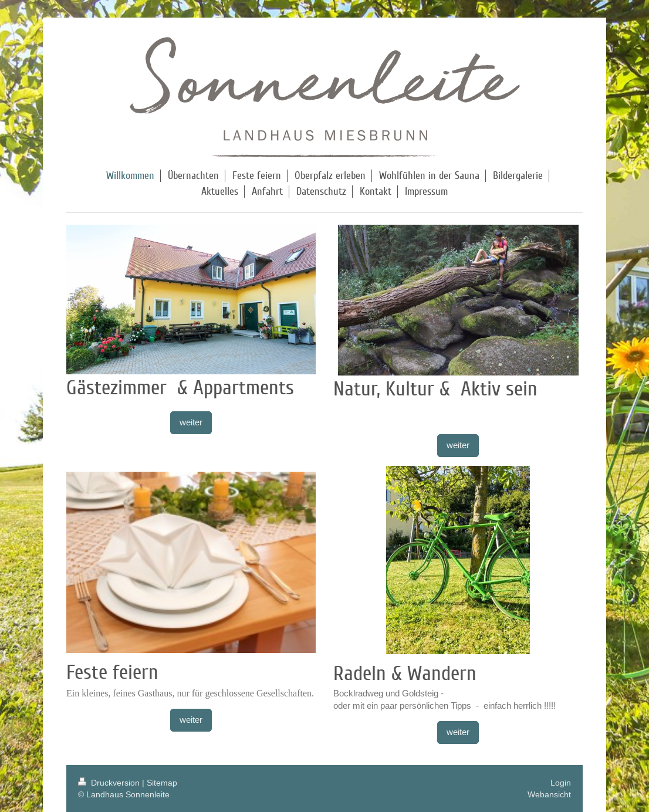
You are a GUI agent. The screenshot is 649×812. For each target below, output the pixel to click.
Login (561, 783)
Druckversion (110, 783)
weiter (191, 422)
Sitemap (162, 783)
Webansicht (549, 794)
